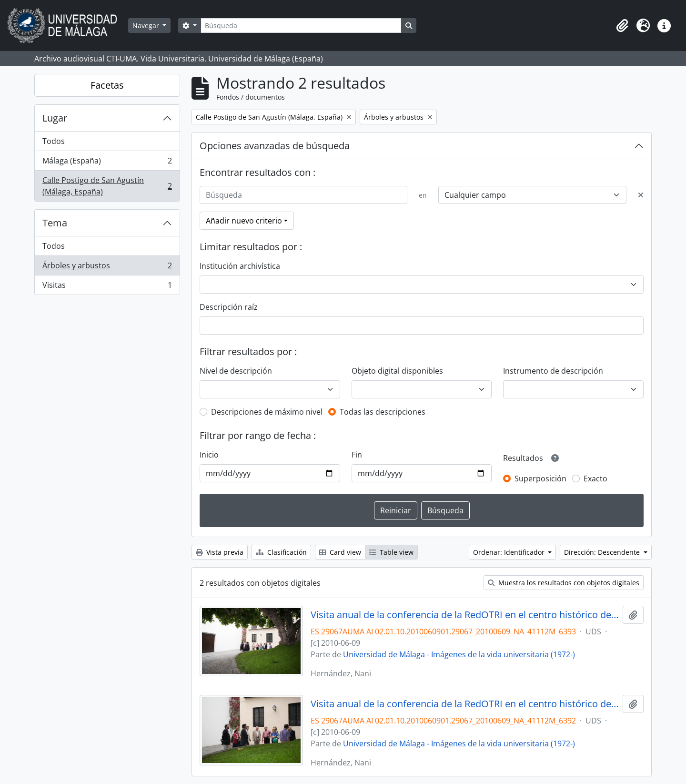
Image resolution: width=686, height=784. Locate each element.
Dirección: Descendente (603, 552)
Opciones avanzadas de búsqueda (275, 146)
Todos (54, 141)
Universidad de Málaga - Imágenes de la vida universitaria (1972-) (459, 654)
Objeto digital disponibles (397, 371)
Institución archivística (240, 266)
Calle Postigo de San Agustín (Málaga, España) (107, 186)
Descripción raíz (229, 307)
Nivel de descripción (236, 371)
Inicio (209, 455)
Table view (391, 552)
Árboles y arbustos (107, 268)
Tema (55, 223)
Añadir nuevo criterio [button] (244, 221)
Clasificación (281, 552)
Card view (340, 552)
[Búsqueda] (301, 25)
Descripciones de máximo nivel (267, 412)
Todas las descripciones (383, 412)
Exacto (595, 479)
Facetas (107, 85)
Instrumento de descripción (553, 371)
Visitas (107, 287)
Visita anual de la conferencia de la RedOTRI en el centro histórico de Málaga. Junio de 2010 (465, 615)
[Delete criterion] (641, 195)
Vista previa (220, 552)
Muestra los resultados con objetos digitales (564, 583)
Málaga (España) (107, 163)
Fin (357, 455)
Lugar (55, 118)
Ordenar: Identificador (510, 552)
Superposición (540, 479)
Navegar (147, 25)
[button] (622, 26)
